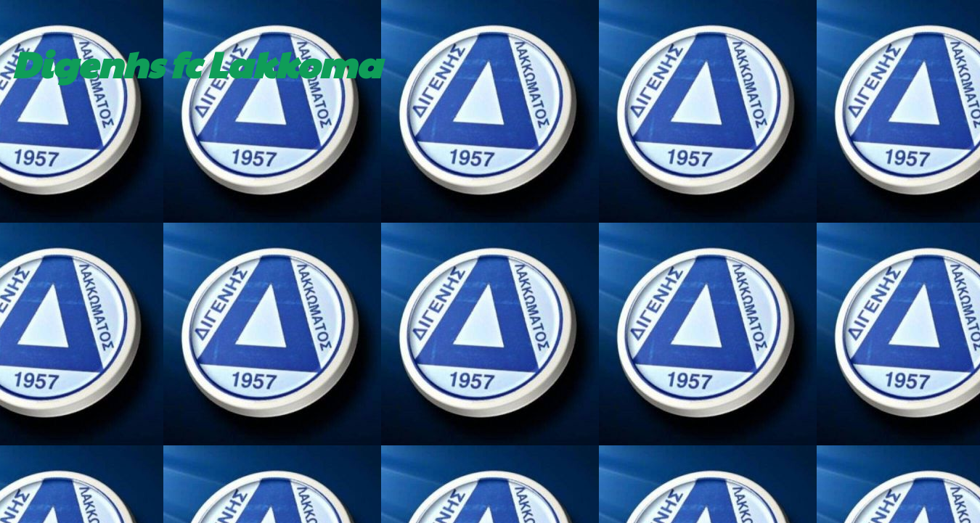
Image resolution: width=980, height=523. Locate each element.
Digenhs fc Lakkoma (196, 63)
